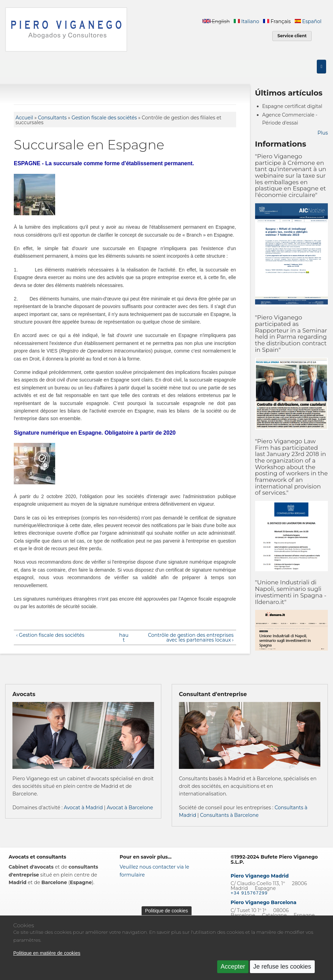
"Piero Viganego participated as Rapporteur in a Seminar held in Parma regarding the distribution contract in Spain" (291, 333)
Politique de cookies (167, 914)
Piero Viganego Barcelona (264, 902)
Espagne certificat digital (292, 106)
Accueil (24, 118)
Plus (323, 133)
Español (308, 21)
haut (124, 637)
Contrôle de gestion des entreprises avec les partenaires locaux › (191, 637)
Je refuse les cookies (282, 970)
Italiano (246, 21)
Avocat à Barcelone (130, 808)
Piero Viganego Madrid (260, 876)
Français (277, 21)
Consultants (52, 118)
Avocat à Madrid (83, 808)
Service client (292, 36)
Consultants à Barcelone (229, 815)
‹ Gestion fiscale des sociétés (50, 635)
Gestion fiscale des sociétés (104, 118)
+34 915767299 (249, 893)
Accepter (233, 970)
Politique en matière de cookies (47, 957)
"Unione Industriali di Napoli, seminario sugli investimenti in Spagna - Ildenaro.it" (291, 592)
